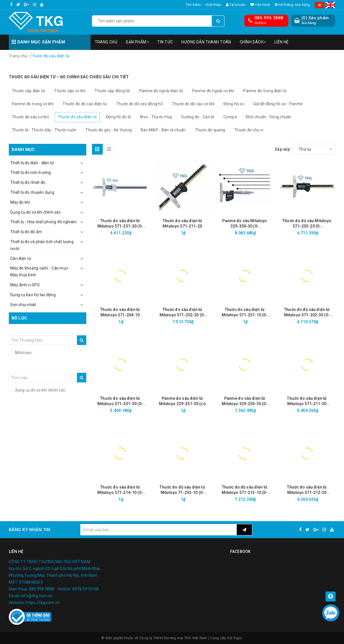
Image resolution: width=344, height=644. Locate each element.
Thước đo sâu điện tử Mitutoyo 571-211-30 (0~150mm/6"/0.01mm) (307, 401)
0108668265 (31, 582)
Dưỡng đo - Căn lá (198, 117)
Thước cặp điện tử (29, 91)
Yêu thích (260, 5)
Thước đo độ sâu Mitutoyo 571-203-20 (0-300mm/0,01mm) (307, 224)
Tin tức (165, 42)
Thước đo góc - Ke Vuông (109, 130)
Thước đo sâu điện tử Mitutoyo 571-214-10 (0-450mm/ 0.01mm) (120, 490)
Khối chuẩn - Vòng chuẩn (269, 117)
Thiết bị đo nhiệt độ (28, 182)
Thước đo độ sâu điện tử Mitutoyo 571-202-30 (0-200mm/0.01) (307, 312)
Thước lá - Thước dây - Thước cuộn (44, 130)
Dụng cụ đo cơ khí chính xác (35, 212)
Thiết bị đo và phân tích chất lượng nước (42, 245)
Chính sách (253, 42)
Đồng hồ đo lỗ (118, 117)
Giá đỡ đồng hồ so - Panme (278, 104)
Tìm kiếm (193, 5)
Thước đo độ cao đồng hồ (140, 104)
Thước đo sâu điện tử (77, 117)
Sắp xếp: (283, 149)
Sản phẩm (137, 42)
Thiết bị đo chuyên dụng (32, 192)
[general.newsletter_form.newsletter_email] (158, 530)
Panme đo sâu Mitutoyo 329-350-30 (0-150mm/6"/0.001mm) (245, 224)
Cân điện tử (21, 258)
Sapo (238, 638)
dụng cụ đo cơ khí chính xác (40, 390)
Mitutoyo (23, 353)
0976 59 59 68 (85, 589)
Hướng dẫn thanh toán (206, 42)
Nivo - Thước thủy (156, 117)
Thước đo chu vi (249, 130)
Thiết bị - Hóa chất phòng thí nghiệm (43, 222)
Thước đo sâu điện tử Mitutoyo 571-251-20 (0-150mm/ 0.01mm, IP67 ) (120, 224)
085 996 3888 (269, 18)
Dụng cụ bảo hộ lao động (33, 295)
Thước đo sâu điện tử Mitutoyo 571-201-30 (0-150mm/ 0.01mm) (120, 401)
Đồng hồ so (234, 104)
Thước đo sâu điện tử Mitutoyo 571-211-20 (183, 223)
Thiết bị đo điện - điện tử (32, 163)
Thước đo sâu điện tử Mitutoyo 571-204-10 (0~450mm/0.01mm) (120, 312)
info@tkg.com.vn (37, 596)
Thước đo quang (210, 130)
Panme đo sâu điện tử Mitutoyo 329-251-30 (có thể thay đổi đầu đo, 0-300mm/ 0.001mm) (182, 401)
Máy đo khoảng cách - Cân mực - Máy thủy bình (40, 272)
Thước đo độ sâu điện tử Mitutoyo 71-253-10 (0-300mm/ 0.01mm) (182, 490)
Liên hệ (282, 42)
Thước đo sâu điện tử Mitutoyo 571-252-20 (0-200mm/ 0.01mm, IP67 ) (182, 312)
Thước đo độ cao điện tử (85, 104)
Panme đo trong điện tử (265, 91)
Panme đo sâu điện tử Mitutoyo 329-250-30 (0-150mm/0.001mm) (245, 401)
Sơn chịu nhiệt (23, 305)
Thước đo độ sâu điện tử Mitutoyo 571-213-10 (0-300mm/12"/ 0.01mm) (245, 490)
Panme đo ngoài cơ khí (213, 91)
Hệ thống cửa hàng (293, 5)
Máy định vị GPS (25, 285)
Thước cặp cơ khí (70, 91)
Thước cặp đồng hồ (112, 91)
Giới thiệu (213, 5)
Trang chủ (106, 42)
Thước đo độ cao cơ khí (193, 104)
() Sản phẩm (315, 20)
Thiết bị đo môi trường (31, 172)
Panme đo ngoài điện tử (161, 91)
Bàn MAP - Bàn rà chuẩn (163, 130)
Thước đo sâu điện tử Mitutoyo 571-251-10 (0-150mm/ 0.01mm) (245, 312)
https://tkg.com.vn (43, 603)
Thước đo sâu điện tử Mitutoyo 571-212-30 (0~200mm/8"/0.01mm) (307, 490)
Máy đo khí (20, 202)
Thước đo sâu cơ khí (30, 117)
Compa (230, 117)
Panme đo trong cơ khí (33, 104)
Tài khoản (236, 5)
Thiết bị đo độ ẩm (26, 232)
